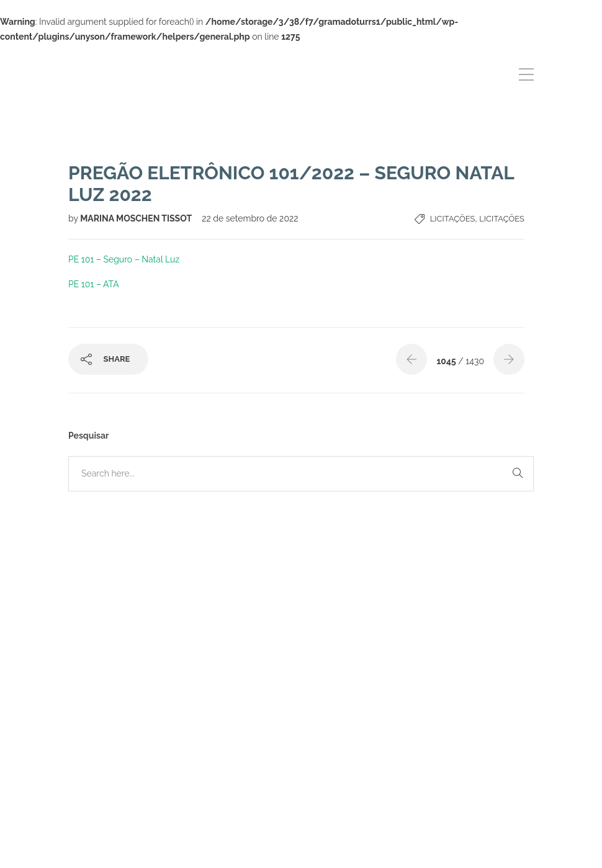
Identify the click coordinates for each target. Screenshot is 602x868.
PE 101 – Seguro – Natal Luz (124, 259)
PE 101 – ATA (94, 284)
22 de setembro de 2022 (250, 218)
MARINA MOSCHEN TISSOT (137, 218)
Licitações (453, 219)
